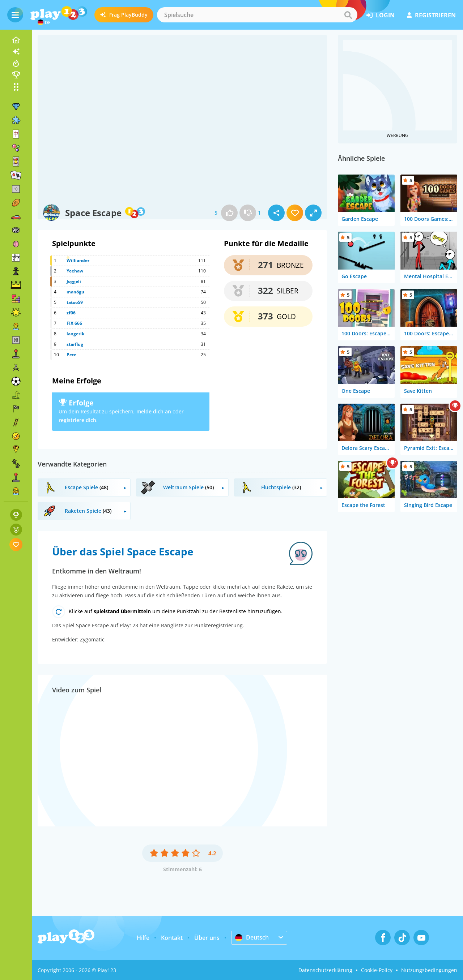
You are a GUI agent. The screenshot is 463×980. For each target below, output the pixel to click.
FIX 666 (74, 323)
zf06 (71, 313)
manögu (75, 292)
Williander (78, 260)
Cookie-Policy (377, 970)
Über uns (207, 938)
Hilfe (143, 938)
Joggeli (74, 281)
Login (381, 15)
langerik (75, 334)
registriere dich (77, 420)
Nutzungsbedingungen (429, 970)
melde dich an (154, 411)
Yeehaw (75, 271)
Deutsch (252, 937)
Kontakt (172, 938)
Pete (71, 355)
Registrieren (431, 15)
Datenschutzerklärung (325, 970)
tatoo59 (75, 302)
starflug (75, 344)
